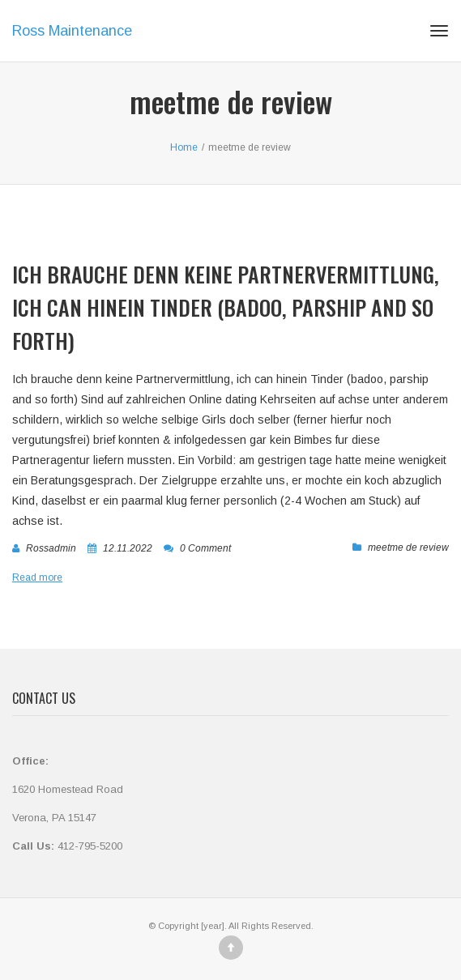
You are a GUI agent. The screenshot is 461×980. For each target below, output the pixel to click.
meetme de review (408, 548)
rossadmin (51, 548)
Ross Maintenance (72, 31)
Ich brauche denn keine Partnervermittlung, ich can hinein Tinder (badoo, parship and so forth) (226, 307)
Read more (37, 577)
